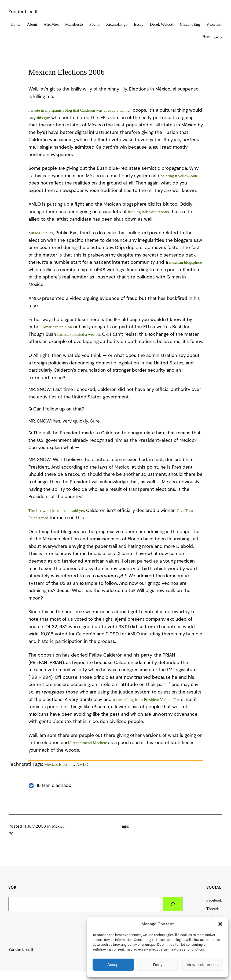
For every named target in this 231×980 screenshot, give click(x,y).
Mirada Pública (41, 233)
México (51, 764)
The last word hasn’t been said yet (56, 510)
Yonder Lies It (23, 12)
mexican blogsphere (186, 262)
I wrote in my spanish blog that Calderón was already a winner (80, 110)
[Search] (173, 904)
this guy (44, 118)
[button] (220, 924)
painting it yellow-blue (179, 176)
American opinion (57, 327)
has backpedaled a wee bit (79, 334)
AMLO (82, 764)
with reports (159, 212)
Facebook (214, 900)
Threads (213, 909)
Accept (113, 965)
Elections (67, 764)
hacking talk (138, 212)
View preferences (202, 965)
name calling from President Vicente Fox (146, 700)
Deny (158, 965)
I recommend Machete (89, 743)
